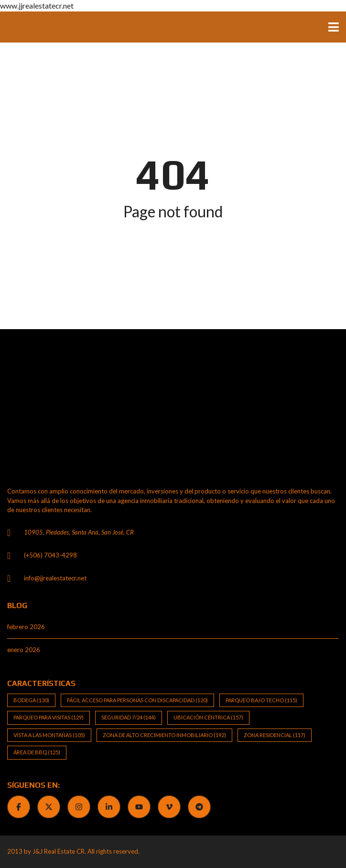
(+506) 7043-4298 (50, 555)
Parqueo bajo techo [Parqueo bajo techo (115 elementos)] (261, 700)
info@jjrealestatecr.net (55, 578)
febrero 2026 (26, 627)
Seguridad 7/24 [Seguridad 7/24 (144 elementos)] (129, 717)
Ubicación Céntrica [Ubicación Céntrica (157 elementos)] (208, 717)
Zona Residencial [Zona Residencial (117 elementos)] (275, 735)
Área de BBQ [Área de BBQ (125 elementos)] (37, 752)
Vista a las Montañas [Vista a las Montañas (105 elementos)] (49, 735)
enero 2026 (24, 650)
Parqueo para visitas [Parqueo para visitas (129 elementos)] (49, 717)
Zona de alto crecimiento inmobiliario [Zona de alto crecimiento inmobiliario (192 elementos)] (164, 735)
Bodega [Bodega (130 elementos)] (31, 700)
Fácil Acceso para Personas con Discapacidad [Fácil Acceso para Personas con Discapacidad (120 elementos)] (137, 700)
